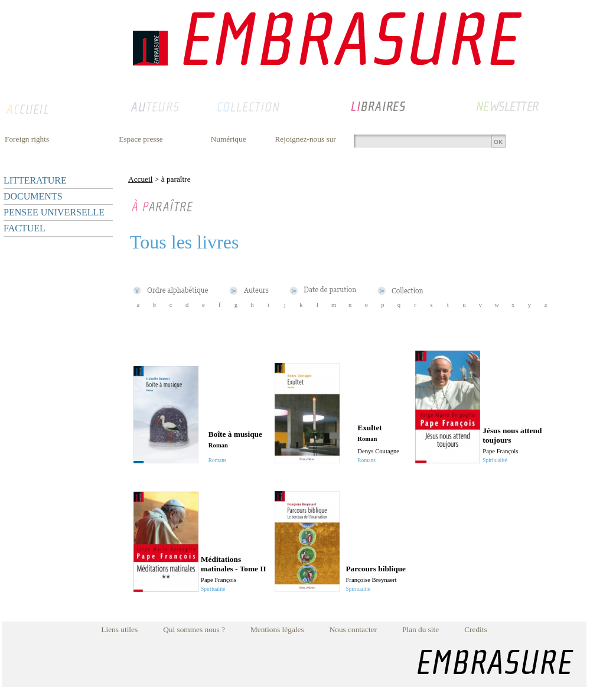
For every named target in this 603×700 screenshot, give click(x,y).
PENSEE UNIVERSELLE (54, 212)
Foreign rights (27, 139)
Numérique (229, 139)
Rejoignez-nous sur (305, 139)
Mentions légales (277, 629)
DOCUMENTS (33, 196)
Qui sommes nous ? (194, 629)
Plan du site (421, 629)
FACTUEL (25, 228)
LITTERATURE (35, 180)
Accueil (140, 179)
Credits (476, 629)
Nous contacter (353, 629)
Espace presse (141, 139)
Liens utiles (119, 629)
